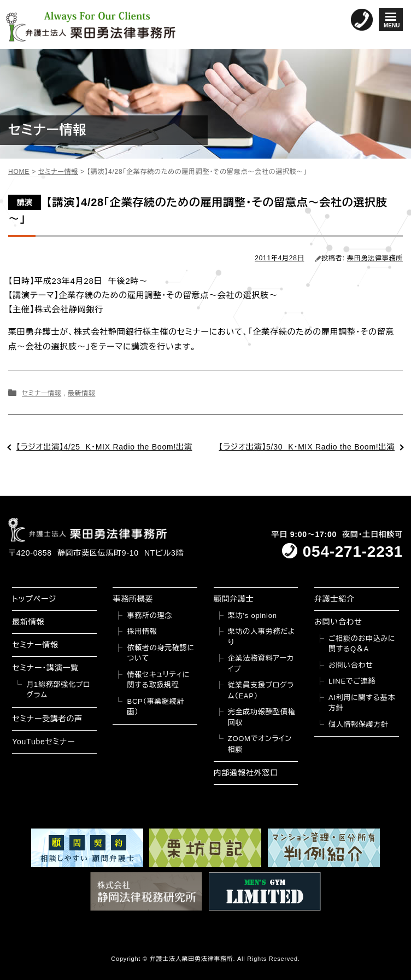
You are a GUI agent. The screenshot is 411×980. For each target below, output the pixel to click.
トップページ (34, 599)
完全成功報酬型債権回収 (262, 717)
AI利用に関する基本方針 (362, 703)
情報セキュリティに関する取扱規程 (158, 680)
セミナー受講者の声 (47, 719)
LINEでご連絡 (352, 681)
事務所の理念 (149, 616)
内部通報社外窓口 (246, 773)
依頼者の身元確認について (160, 653)
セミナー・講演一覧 (45, 668)
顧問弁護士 (234, 599)
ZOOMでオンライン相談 (260, 744)
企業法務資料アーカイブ (261, 664)
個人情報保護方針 (359, 724)
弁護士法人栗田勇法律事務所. (193, 959)
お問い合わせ (338, 622)
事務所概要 (133, 599)
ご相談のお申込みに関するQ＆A (362, 644)
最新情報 (81, 393)
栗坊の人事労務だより (262, 637)
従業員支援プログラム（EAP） (261, 690)
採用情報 (142, 631)
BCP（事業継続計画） (155, 707)
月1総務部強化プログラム (58, 690)
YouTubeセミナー (43, 742)
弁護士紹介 (334, 599)
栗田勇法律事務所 (375, 258)
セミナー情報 (42, 393)
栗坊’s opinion (253, 616)
